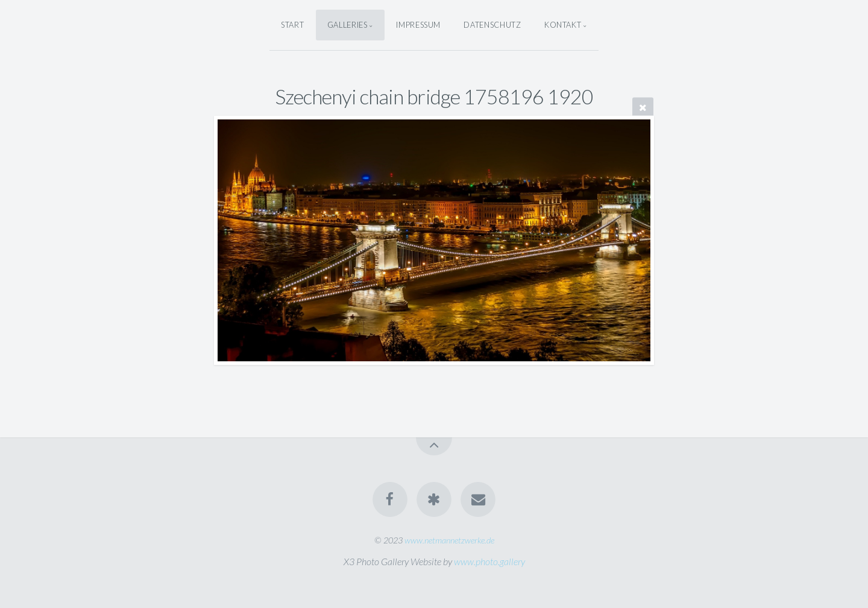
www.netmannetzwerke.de (449, 540)
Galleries (348, 25)
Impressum (418, 25)
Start (292, 25)
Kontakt (563, 25)
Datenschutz (492, 25)
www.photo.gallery (489, 561)
